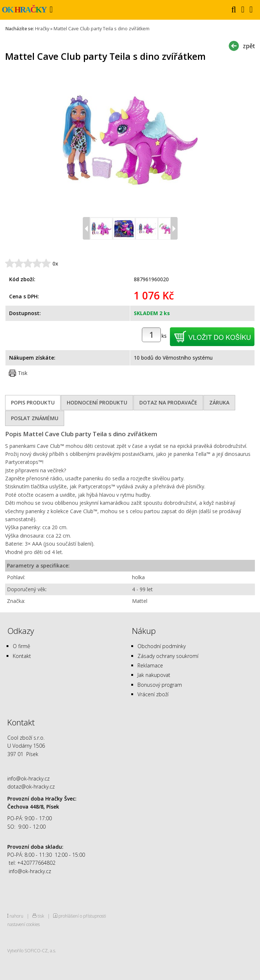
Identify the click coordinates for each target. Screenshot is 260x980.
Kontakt (22, 656)
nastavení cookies (24, 924)
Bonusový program (160, 685)
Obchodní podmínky (162, 646)
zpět (249, 46)
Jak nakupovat (154, 675)
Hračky (42, 29)
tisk (41, 916)
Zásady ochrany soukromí (168, 656)
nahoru (16, 916)
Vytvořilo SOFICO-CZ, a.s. (32, 950)
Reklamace (150, 665)
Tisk (23, 373)
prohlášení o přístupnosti (82, 916)
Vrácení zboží (153, 694)
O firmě (22, 646)
